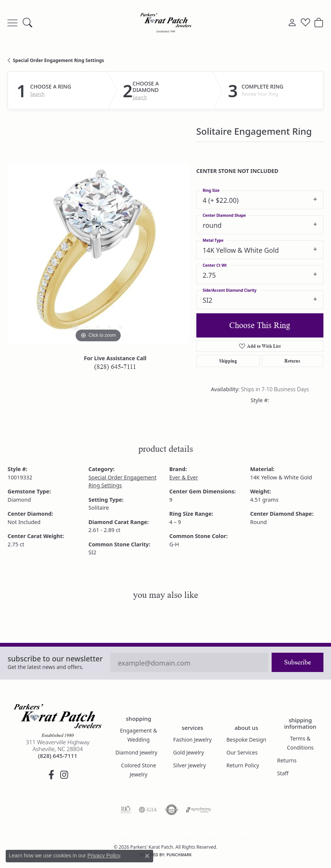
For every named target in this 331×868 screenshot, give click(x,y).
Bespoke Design (246, 740)
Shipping (228, 361)
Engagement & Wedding (138, 735)
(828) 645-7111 (115, 367)
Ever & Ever (184, 477)
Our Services (242, 752)
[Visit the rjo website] (126, 810)
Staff (283, 773)
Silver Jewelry (190, 765)
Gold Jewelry (189, 752)
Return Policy (242, 765)
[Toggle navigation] (12, 23)
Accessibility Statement (229, 833)
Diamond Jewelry (136, 752)
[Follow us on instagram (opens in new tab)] (64, 775)
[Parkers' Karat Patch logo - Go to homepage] (166, 23)
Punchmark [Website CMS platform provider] (179, 855)
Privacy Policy (128, 833)
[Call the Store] (58, 756)
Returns (292, 361)
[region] (98, 254)
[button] (27, 23)
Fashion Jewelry (193, 740)
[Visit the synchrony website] (199, 810)
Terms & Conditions (300, 743)
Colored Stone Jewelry (139, 770)
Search (37, 94)
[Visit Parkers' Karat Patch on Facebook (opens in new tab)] (51, 775)
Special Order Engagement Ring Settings (58, 60)
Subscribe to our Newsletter (55, 659)
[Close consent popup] (147, 856)
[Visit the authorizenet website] (172, 810)
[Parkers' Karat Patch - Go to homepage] (57, 720)
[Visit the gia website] (148, 810)
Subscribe (298, 662)
